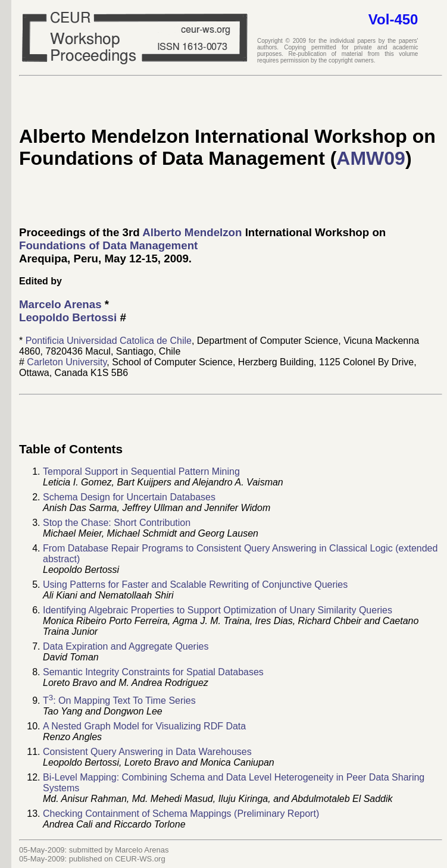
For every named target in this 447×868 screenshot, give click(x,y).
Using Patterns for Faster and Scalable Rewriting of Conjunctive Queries (195, 585)
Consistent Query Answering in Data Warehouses (147, 752)
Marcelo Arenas (60, 304)
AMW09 (371, 158)
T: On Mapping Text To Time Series (119, 701)
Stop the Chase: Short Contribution (117, 523)
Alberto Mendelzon (192, 232)
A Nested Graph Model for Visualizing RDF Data (144, 726)
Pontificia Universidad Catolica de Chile (109, 341)
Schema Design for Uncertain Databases (129, 497)
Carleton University (67, 362)
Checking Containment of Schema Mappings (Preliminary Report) (181, 814)
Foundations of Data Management (108, 245)
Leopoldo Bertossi (68, 317)
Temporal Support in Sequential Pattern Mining (141, 471)
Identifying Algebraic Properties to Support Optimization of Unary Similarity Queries (218, 610)
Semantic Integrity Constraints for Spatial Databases (153, 672)
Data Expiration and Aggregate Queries (126, 646)
